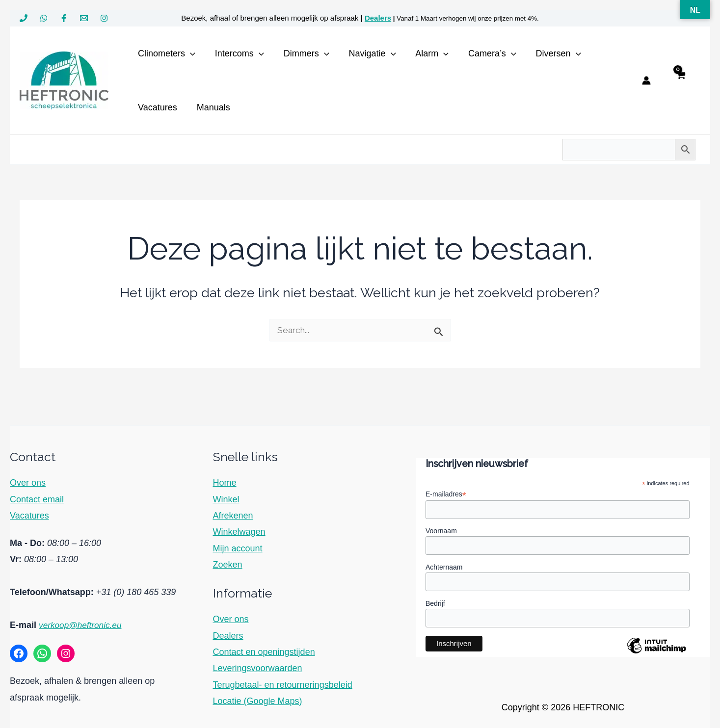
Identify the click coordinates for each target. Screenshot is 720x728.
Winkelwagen (239, 530)
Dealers (378, 18)
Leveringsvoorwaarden (258, 666)
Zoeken (228, 563)
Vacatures (29, 514)
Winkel (226, 497)
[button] (189, 53)
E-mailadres (446, 492)
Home (225, 481)
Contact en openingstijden (264, 650)
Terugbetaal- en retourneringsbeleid (283, 683)
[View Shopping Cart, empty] (680, 81)
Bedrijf (435, 603)
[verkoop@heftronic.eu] (84, 18)
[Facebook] (64, 18)
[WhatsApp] (44, 18)
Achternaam (444, 566)
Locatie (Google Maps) (258, 699)
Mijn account (238, 546)
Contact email (37, 497)
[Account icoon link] (646, 80)
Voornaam (441, 529)
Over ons (28, 481)
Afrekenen (233, 514)
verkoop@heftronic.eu (82, 623)
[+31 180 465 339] (24, 18)
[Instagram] (104, 18)
